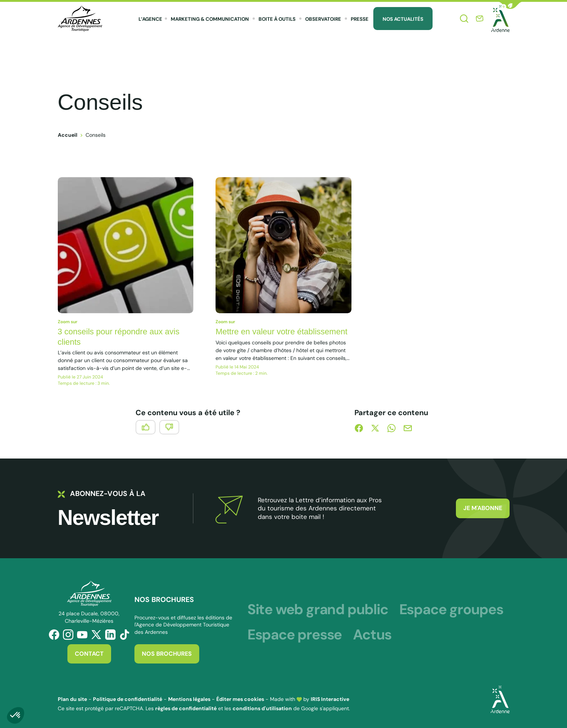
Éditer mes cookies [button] (240, 699)
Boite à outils (277, 19)
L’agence (150, 19)
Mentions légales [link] (189, 699)
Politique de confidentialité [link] (128, 699)
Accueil (68, 135)
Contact (89, 654)
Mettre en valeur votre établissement (281, 332)
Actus (372, 635)
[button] (510, 5)
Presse (360, 19)
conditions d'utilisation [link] (262, 708)
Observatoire (323, 19)
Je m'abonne (483, 508)
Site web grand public (318, 609)
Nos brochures (167, 654)
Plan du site (72, 699)
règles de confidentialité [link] (186, 708)
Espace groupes (451, 609)
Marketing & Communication (210, 19)
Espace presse (295, 635)
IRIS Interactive (330, 699)
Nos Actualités (403, 19)
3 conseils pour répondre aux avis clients (119, 337)
